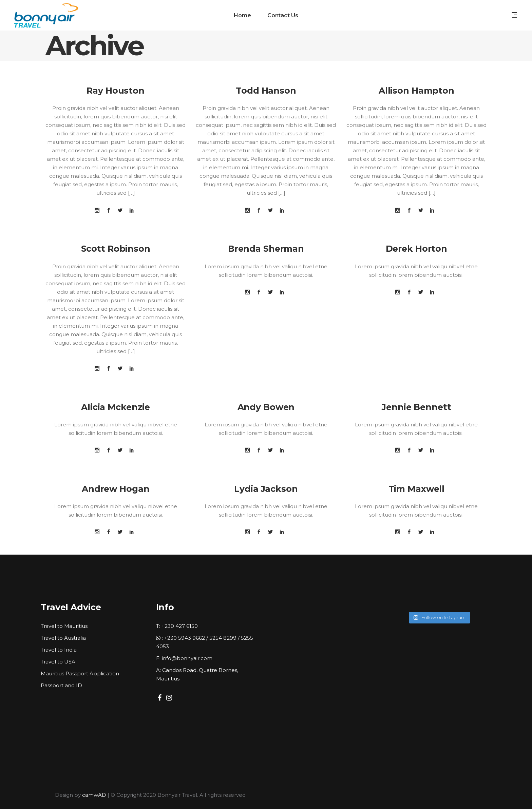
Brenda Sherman (266, 249)
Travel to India (59, 650)
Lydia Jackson (266, 489)
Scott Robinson (116, 249)
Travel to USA (58, 662)
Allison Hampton (416, 91)
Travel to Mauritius (64, 626)
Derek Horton (417, 249)
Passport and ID (61, 685)
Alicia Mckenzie (116, 407)
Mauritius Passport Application (80, 673)
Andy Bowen (266, 407)
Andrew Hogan (116, 489)
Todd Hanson (266, 91)
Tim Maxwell (417, 489)
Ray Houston (116, 91)
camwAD (94, 795)
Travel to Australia (63, 638)
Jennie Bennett (416, 407)
